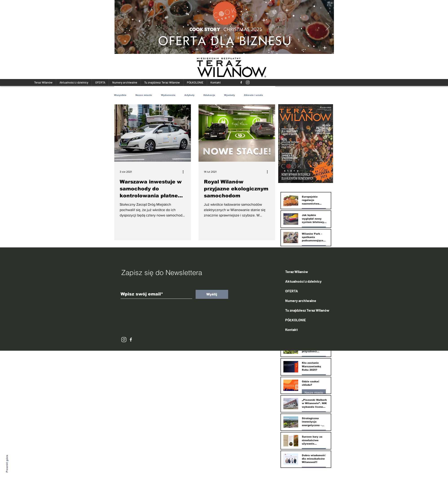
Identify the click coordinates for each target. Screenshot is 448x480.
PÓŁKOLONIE (296, 320)
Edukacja (209, 95)
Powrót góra (7, 464)
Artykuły (189, 95)
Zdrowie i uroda (253, 95)
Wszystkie (120, 95)
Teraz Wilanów (297, 272)
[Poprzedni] (121, 27)
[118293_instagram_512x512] (248, 82)
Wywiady (230, 95)
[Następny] (328, 27)
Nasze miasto (144, 95)
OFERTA (292, 291)
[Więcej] (226, 29)
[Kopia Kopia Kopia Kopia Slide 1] (232, 47)
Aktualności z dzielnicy (303, 281)
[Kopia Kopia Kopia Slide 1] (227, 47)
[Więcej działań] (185, 172)
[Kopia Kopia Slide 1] (222, 47)
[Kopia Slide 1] (216, 47)
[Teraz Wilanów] (241, 82)
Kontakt (291, 329)
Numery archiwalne (301, 301)
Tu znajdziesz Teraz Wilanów (307, 310)
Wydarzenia (168, 95)
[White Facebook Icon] (131, 340)
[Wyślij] (212, 294)
